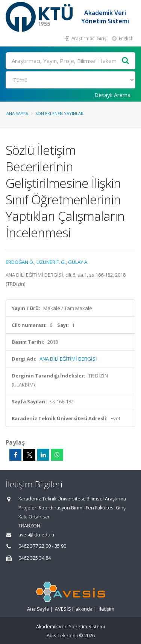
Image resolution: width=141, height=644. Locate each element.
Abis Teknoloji (62, 636)
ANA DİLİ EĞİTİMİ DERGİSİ (68, 359)
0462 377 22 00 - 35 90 (42, 546)
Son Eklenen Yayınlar (59, 113)
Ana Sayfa (17, 113)
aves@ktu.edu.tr (37, 535)
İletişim (106, 609)
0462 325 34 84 (35, 558)
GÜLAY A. (78, 262)
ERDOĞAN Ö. (20, 262)
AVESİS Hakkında (74, 609)
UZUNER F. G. (51, 262)
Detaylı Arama (112, 95)
